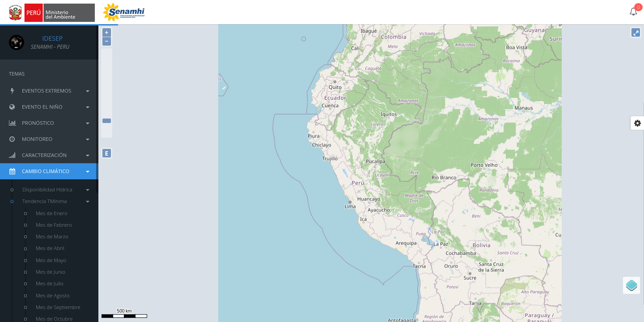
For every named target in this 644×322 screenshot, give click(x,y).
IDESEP (47, 38)
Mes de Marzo (52, 236)
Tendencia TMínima (56, 201)
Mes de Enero (52, 213)
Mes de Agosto (53, 295)
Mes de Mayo (51, 260)
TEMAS (17, 74)
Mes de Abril (50, 248)
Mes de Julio (50, 283)
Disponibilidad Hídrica (56, 189)
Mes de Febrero (54, 225)
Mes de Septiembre (58, 307)
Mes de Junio (51, 272)
